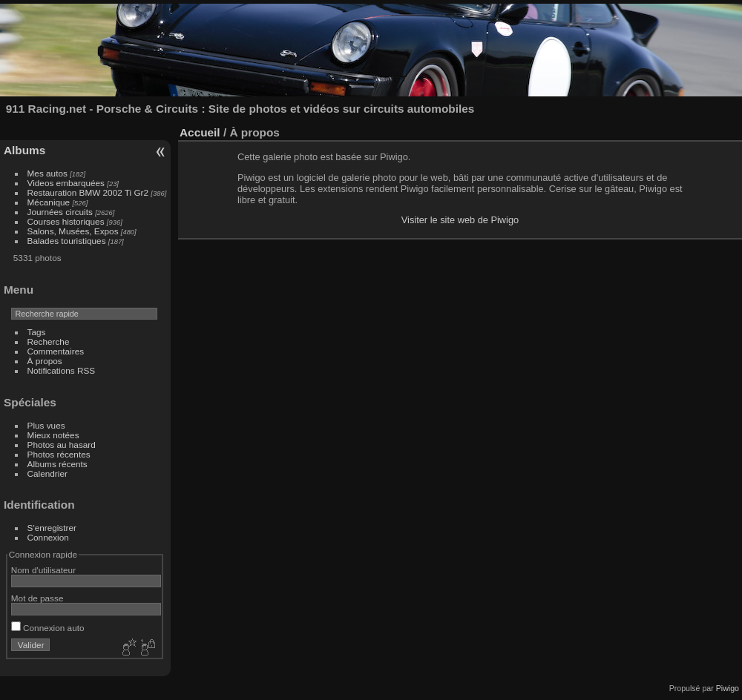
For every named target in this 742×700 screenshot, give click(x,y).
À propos (45, 361)
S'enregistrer (52, 528)
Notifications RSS (62, 370)
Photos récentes (59, 454)
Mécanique (49, 202)
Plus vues (46, 425)
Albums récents (58, 464)
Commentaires (56, 351)
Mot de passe (37, 598)
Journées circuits (60, 212)
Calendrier (47, 473)
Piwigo (728, 688)
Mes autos (47, 173)
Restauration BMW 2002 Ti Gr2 (88, 192)
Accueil (200, 132)
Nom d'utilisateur (43, 570)
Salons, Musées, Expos (73, 231)
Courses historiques (66, 221)
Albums (24, 150)
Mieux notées (53, 435)
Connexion (48, 537)
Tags (37, 332)
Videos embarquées (66, 183)
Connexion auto (48, 628)
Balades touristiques (67, 241)
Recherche (49, 341)
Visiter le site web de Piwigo (460, 220)
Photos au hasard (62, 445)
